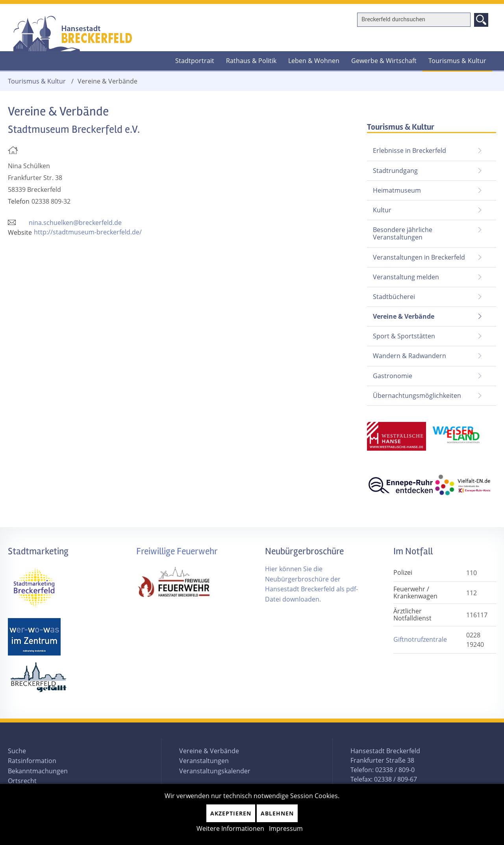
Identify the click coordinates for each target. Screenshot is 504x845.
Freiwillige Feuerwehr (177, 551)
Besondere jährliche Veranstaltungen (403, 233)
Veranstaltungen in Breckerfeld (419, 257)
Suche (17, 751)
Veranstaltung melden (406, 277)
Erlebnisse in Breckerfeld (409, 150)
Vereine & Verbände (401, 314)
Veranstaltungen (204, 761)
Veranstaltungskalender (215, 771)
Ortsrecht (22, 781)
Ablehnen (277, 813)
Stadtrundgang (395, 171)
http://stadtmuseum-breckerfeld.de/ (88, 232)
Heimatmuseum (397, 190)
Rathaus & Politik (251, 61)
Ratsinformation (32, 761)
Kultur (382, 210)
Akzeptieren (231, 813)
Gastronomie (393, 376)
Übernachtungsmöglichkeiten (417, 396)
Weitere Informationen (230, 828)
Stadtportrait (195, 61)
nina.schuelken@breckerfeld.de (75, 223)
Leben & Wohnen (314, 61)
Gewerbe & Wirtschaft (384, 61)
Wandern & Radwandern (409, 356)
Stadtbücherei (394, 297)
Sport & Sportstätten (404, 336)
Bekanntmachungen (38, 771)
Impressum (286, 828)
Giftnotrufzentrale (420, 639)
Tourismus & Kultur (457, 61)
